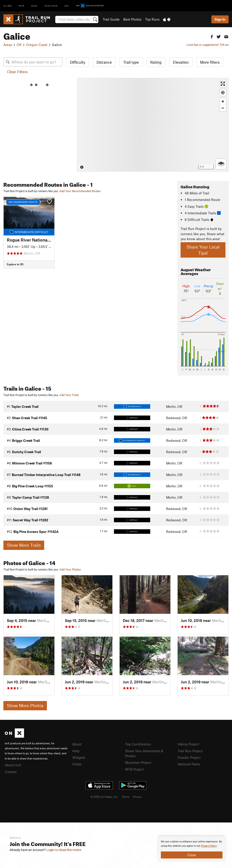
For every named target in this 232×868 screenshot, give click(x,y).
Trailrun (51, 6)
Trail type (131, 62)
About (77, 744)
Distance (104, 62)
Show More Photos (25, 705)
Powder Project (189, 757)
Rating (156, 62)
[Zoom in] (223, 101)
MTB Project (134, 769)
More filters (210, 62)
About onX (13, 765)
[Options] (221, 164)
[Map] (153, 125)
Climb (8, 6)
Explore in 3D (15, 264)
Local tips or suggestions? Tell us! (208, 45)
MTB (22, 6)
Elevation (181, 62)
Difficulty (77, 62)
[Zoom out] (223, 108)
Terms (126, 797)
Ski (67, 6)
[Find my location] (223, 93)
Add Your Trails (69, 395)
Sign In (220, 19)
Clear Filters (17, 72)
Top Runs (152, 19)
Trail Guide (111, 19)
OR (19, 45)
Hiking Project (188, 744)
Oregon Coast (37, 45)
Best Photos (132, 19)
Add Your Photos (70, 569)
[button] (212, 36)
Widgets (79, 757)
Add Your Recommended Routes (80, 191)
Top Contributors (138, 744)
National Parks (189, 764)
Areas (8, 45)
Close (192, 855)
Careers (11, 772)
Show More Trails (24, 545)
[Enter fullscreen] (223, 84)
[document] (192, 849)
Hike (34, 6)
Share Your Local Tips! (203, 250)
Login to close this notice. (64, 850)
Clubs (77, 764)
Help (76, 751)
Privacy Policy (209, 846)
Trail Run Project (190, 751)
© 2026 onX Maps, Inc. (104, 797)
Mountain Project (138, 762)
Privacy (137, 797)
